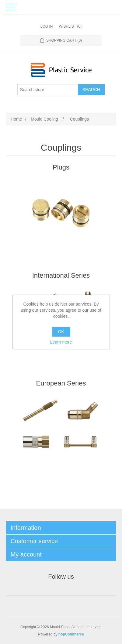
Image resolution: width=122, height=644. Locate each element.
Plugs (61, 167)
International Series (61, 275)
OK (61, 332)
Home (16, 119)
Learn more (61, 342)
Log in (47, 26)
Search (91, 90)
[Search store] (48, 90)
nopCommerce (71, 634)
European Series (61, 383)
